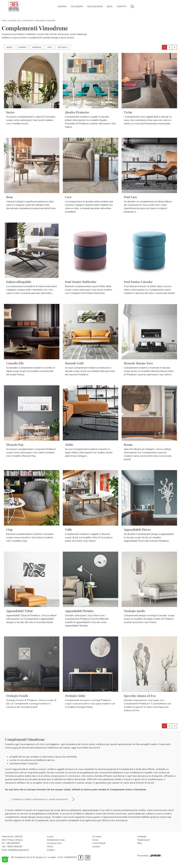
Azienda (62, 6)
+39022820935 (13, 843)
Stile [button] (49, 47)
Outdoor (51, 850)
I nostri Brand (99, 843)
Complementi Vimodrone (45, 21)
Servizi (95, 840)
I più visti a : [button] (63, 47)
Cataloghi (142, 837)
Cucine (50, 837)
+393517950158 (14, 847)
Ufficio (50, 847)
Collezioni (77, 6)
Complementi (28, 21)
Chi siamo (97, 837)
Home (4, 21)
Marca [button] (9, 47)
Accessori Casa (14, 21)
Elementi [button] (22, 47)
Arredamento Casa (56, 840)
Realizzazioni (95, 6)
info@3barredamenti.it (18, 850)
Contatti (122, 6)
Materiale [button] (37, 47)
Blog (110, 6)
